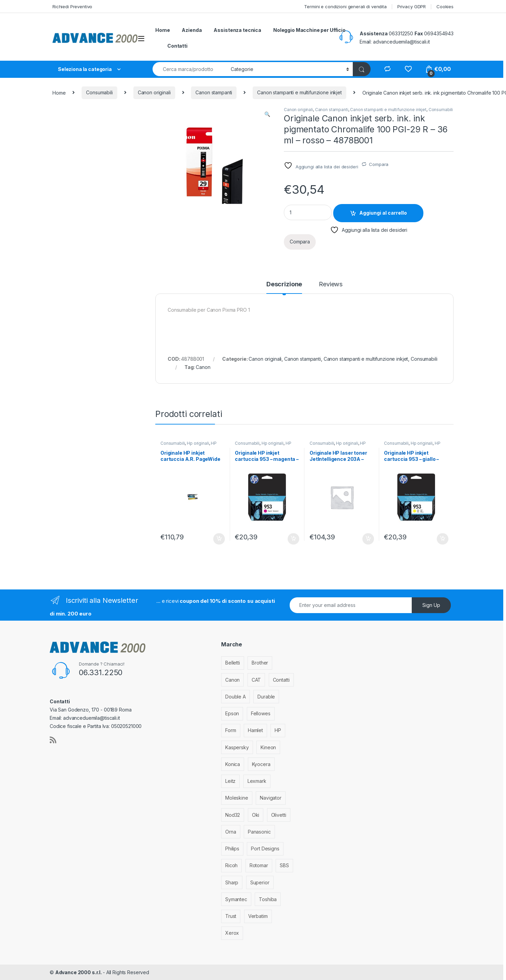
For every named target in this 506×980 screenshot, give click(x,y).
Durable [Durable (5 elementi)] (266, 697)
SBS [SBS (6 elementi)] (284, 865)
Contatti (177, 46)
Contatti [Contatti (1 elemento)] (281, 680)
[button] (267, 114)
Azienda (192, 30)
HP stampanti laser (338, 445)
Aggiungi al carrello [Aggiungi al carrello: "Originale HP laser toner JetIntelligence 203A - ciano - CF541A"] (368, 539)
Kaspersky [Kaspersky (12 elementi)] (237, 747)
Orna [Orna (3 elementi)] (231, 832)
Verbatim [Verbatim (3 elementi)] (258, 916)
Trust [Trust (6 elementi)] (231, 916)
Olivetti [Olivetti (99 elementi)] (279, 815)
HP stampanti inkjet (189, 445)
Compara (379, 164)
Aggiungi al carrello (383, 213)
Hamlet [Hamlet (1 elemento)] (255, 730)
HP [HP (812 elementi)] (278, 730)
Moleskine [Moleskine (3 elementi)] (237, 798)
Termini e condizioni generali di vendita (345, 7)
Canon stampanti (214, 92)
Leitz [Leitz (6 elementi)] (230, 781)
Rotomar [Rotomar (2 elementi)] (259, 865)
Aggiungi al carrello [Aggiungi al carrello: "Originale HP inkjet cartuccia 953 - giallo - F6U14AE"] (443, 539)
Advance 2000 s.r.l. (79, 972)
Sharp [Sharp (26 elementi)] (232, 882)
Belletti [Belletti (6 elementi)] (233, 663)
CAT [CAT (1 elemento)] (256, 680)
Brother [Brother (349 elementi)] (260, 663)
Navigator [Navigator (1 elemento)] (271, 798)
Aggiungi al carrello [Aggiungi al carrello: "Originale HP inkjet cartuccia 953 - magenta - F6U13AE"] (293, 539)
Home (162, 30)
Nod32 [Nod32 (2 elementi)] (233, 815)
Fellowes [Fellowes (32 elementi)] (261, 713)
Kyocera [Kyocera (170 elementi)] (261, 764)
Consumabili (99, 92)
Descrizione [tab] (284, 284)
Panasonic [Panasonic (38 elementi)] (259, 832)
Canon (203, 367)
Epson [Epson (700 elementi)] (232, 713)
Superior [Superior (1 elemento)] (260, 882)
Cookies (445, 7)
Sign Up (431, 605)
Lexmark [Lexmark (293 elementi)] (257, 781)
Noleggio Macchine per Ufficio (309, 30)
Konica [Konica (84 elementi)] (233, 764)
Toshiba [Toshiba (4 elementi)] (268, 899)
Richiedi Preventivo (72, 7)
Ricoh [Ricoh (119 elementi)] (231, 865)
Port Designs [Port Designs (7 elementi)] (265, 848)
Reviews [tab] (331, 284)
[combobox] (190, 69)
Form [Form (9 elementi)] (231, 730)
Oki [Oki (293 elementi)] (256, 815)
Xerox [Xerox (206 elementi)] (232, 933)
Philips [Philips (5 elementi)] (232, 848)
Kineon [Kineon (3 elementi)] (268, 747)
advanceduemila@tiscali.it (401, 42)
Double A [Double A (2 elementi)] (236, 697)
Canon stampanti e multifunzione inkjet (299, 92)
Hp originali (198, 443)
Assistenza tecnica (237, 30)
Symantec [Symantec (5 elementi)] (236, 899)
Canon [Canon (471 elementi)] (232, 680)
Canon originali (154, 92)
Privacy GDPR (412, 7)
